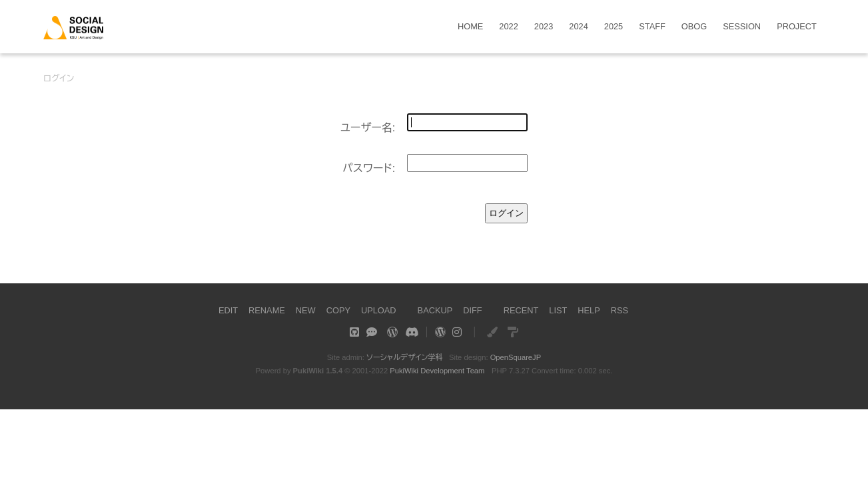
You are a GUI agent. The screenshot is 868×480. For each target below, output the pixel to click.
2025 (614, 27)
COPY (338, 310)
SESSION (742, 27)
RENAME (267, 310)
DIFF (472, 310)
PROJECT (797, 27)
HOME (470, 27)
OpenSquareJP (516, 357)
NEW (306, 310)
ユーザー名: (368, 128)
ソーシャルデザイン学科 (405, 357)
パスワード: (369, 168)
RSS (620, 310)
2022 (508, 27)
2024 (578, 27)
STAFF (652, 27)
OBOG (694, 27)
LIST (558, 310)
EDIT (228, 310)
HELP (589, 310)
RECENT (521, 310)
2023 (544, 27)
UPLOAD (379, 310)
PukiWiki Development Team (437, 371)
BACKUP (435, 310)
